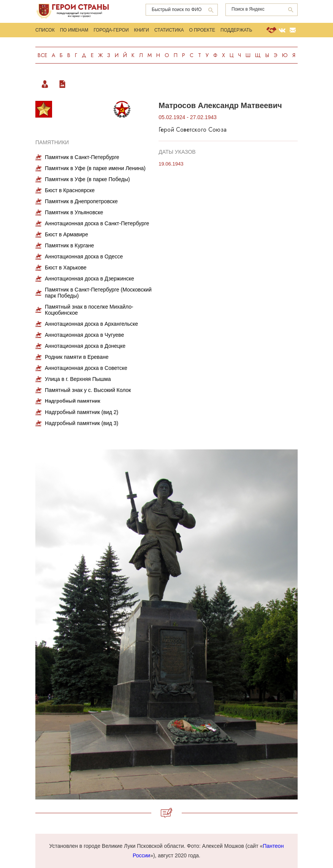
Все (42, 55)
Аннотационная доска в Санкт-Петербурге (97, 223)
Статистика (169, 30)
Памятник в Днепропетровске (81, 201)
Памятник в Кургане (69, 245)
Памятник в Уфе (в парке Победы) (87, 179)
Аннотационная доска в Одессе (84, 256)
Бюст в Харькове (66, 268)
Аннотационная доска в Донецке (85, 346)
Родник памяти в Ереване (77, 357)
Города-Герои (111, 30)
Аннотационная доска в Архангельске (91, 324)
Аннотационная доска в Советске (86, 368)
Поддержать (236, 30)
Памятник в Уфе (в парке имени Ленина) (95, 168)
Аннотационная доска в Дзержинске (90, 279)
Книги (142, 30)
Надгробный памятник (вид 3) (82, 423)
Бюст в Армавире (67, 234)
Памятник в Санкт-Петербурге (82, 157)
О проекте (202, 30)
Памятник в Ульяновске (74, 212)
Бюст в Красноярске (70, 190)
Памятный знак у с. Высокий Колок (88, 390)
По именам (74, 30)
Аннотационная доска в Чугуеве (84, 335)
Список (45, 30)
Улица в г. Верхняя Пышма (78, 379)
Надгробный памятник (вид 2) (82, 412)
